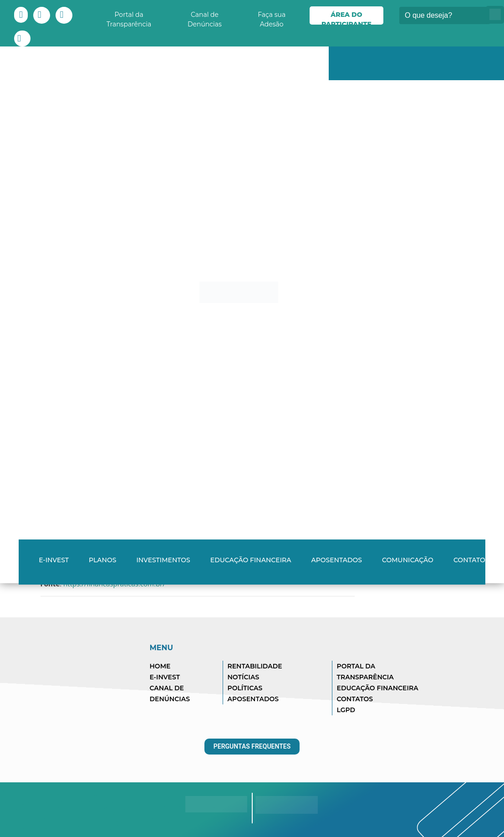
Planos (102, 560)
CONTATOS (355, 699)
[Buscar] (445, 15)
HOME (160, 666)
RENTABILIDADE (255, 666)
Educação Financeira (251, 560)
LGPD (346, 710)
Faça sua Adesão (272, 18)
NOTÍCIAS (244, 677)
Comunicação (408, 560)
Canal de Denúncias (205, 18)
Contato (469, 560)
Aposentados (336, 560)
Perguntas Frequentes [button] (252, 746)
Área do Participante (346, 18)
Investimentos (163, 560)
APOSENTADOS (253, 699)
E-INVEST (54, 560)
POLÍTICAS (245, 688)
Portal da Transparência (129, 18)
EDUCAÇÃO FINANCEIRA (378, 688)
